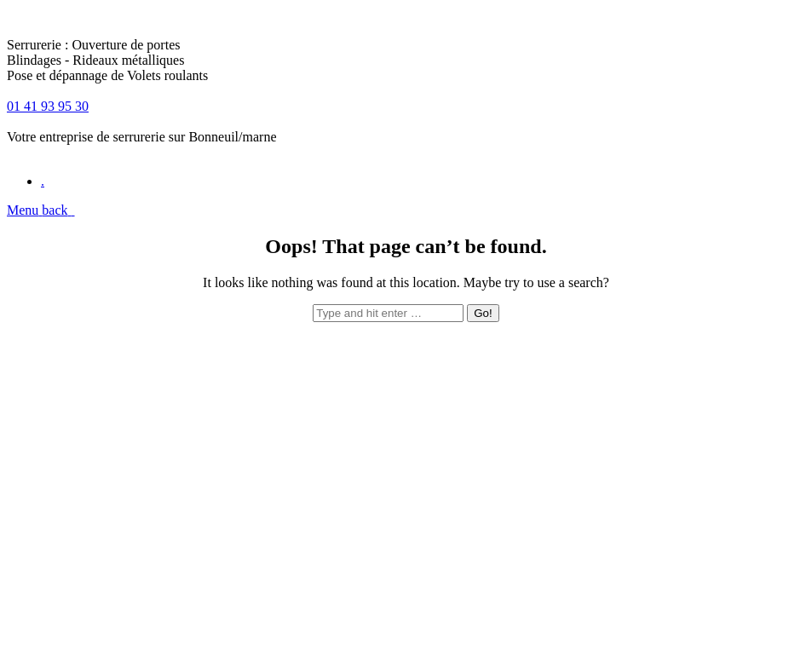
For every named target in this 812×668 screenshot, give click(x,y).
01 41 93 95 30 (48, 106)
